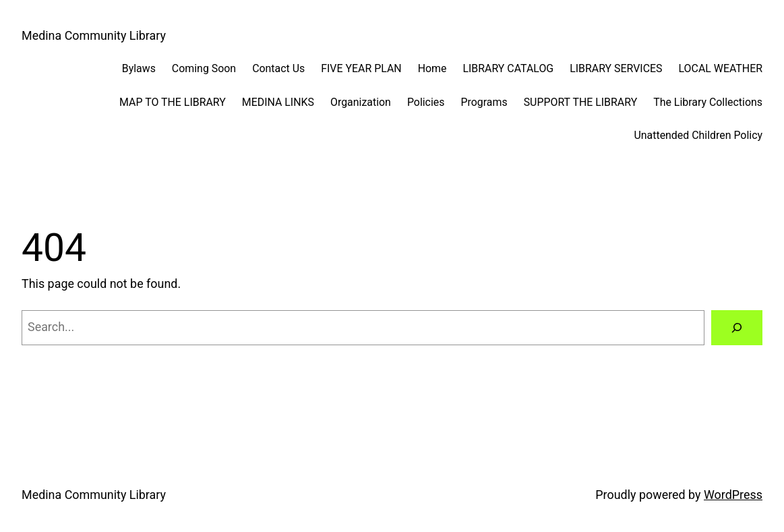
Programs (484, 102)
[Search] (737, 328)
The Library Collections (708, 102)
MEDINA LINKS (278, 102)
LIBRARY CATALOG (508, 68)
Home (432, 68)
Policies (426, 102)
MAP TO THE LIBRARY (173, 102)
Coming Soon (204, 68)
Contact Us (278, 68)
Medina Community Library (94, 35)
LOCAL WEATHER (721, 68)
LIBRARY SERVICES (616, 68)
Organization (361, 102)
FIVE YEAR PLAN (361, 68)
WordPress (733, 495)
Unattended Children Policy (698, 135)
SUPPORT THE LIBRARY (581, 102)
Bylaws (139, 68)
